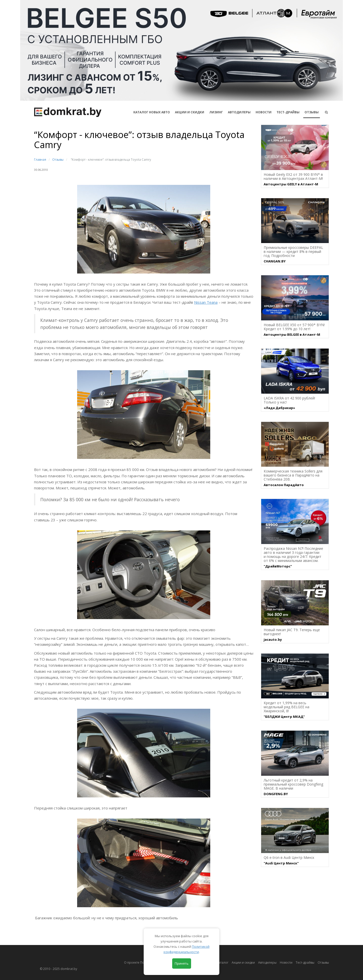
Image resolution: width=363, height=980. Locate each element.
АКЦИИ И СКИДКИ (190, 112)
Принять (182, 963)
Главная (40, 160)
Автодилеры (239, 112)
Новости (264, 112)
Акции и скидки (243, 962)
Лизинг (216, 112)
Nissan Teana (206, 302)
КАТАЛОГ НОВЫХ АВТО (152, 112)
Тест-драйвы (288, 112)
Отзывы (312, 112)
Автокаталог (219, 962)
